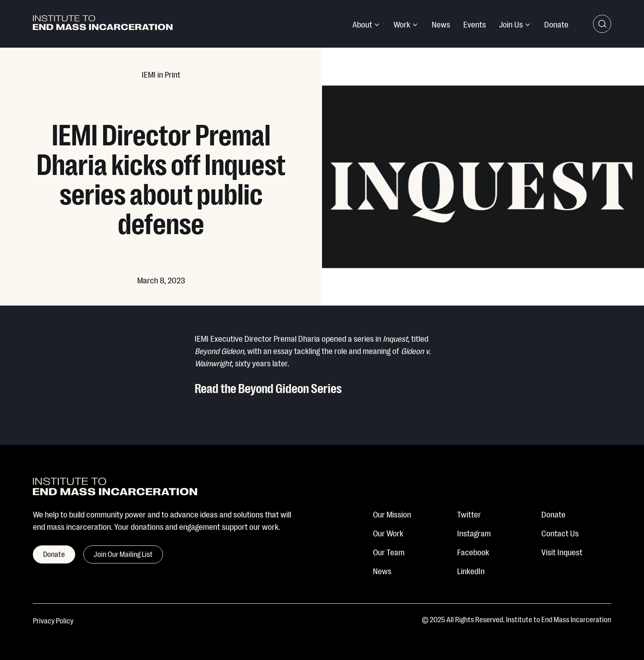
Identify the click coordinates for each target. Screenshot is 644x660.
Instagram (474, 533)
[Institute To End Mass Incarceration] (103, 24)
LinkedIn (471, 570)
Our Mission (392, 514)
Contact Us (560, 533)
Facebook (473, 552)
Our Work (388, 533)
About (362, 24)
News (441, 24)
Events (475, 24)
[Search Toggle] (602, 24)
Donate (556, 24)
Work (402, 24)
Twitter (469, 514)
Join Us (511, 24)
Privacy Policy (53, 620)
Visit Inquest (562, 552)
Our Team (389, 552)
